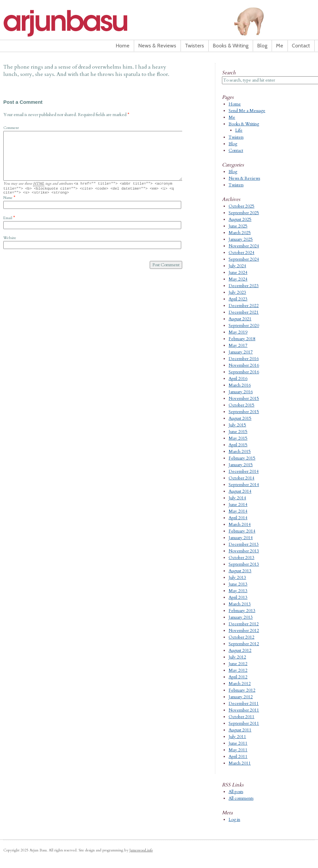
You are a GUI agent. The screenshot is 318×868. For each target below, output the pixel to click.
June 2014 (238, 505)
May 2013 (238, 591)
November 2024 (244, 246)
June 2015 (238, 432)
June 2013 (238, 584)
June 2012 (238, 664)
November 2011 (244, 710)
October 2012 (241, 637)
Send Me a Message (247, 111)
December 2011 (244, 704)
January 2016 (241, 392)
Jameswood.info (141, 850)
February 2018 (242, 339)
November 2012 (244, 631)
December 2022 (244, 306)
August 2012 (240, 651)
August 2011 (240, 730)
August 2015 (240, 418)
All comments (241, 798)
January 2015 (241, 465)
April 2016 (238, 379)
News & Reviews (157, 46)
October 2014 (241, 478)
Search (229, 73)
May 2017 (238, 345)
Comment (11, 128)
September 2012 (244, 644)
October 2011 (241, 717)
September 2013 (244, 564)
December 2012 (244, 624)
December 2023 (244, 286)
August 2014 (240, 491)
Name (8, 200)
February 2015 (242, 458)
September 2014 (244, 485)
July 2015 (237, 425)
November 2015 (244, 399)
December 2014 (244, 471)
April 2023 (238, 299)
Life (239, 130)
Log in (234, 820)
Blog (262, 46)
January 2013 (241, 617)
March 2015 (240, 452)
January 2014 (241, 538)
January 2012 (241, 697)
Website (10, 240)
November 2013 (244, 551)
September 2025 (244, 213)
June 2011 (238, 743)
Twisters (194, 46)
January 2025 (241, 239)
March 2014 (240, 525)
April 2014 (238, 518)
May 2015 (238, 438)
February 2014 (242, 531)
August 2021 (240, 319)
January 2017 (241, 352)
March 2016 (240, 385)
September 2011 (244, 723)
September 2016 (244, 372)
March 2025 (240, 233)
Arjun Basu (86, 23)
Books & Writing (231, 46)
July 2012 (237, 657)
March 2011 (240, 763)
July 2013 (237, 578)
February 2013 (242, 611)
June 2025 (238, 226)
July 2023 (237, 292)
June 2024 (238, 273)
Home (123, 46)
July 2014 (237, 498)
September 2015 (244, 412)
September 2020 (244, 326)
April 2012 (238, 677)
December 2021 (244, 312)
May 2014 (238, 511)
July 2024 (237, 266)
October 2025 (241, 206)
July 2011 (237, 737)
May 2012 (238, 670)
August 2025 (240, 219)
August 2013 (240, 571)
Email (8, 220)
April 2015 (238, 445)
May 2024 (238, 279)
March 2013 (240, 604)
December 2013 (244, 544)
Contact (301, 46)
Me (280, 46)
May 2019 (238, 332)
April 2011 (238, 757)
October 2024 (241, 253)
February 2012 (242, 690)
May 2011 (238, 750)
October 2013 (241, 558)
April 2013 (238, 597)
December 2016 (244, 359)
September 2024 (244, 259)
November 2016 (244, 365)
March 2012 (240, 684)
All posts (236, 792)
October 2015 (241, 405)
